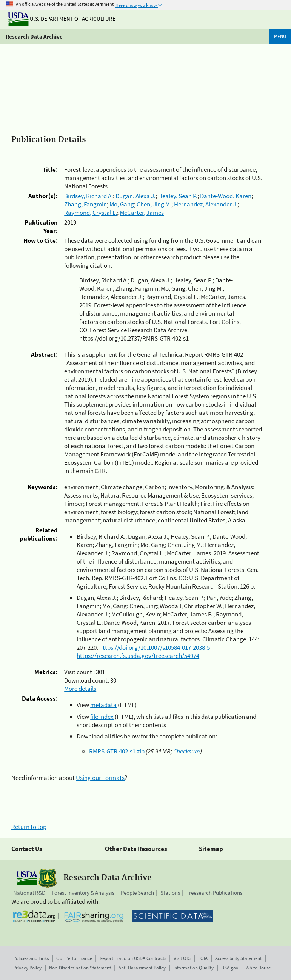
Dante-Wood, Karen (226, 196)
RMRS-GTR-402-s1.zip (117, 751)
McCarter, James (142, 213)
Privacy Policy (27, 968)
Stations (170, 893)
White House (258, 968)
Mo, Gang (122, 204)
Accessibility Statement (238, 958)
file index (102, 717)
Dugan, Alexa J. (135, 196)
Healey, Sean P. (178, 196)
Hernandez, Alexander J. (206, 204)
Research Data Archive (34, 36)
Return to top (29, 827)
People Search (137, 893)
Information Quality (193, 968)
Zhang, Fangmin (85, 204)
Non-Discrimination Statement (80, 968)
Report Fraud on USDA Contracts (133, 958)
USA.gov (230, 968)
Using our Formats (100, 778)
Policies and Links (31, 958)
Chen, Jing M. (154, 204)
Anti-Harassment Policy (142, 968)
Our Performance (74, 958)
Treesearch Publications (214, 893)
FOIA (203, 958)
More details (80, 689)
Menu (280, 36)
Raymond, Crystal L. (91, 213)
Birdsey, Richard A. (89, 196)
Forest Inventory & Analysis (83, 893)
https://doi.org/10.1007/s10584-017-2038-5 (155, 647)
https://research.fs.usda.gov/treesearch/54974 (138, 656)
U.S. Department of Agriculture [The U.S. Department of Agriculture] (62, 19)
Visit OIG (182, 958)
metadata (103, 705)
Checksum (187, 751)
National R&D (29, 893)
